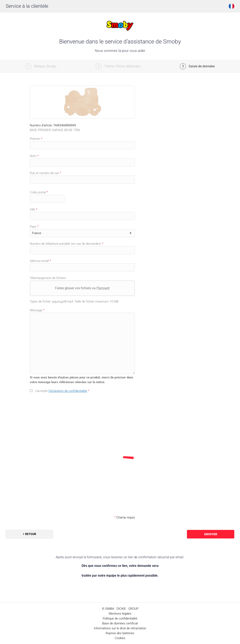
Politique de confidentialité (120, 618)
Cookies (120, 638)
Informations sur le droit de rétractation (120, 628)
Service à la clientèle (27, 6)
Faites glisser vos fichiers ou (82, 288)
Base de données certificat (120, 623)
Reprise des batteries (120, 633)
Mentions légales (120, 614)
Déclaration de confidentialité (68, 391)
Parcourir (103, 288)
